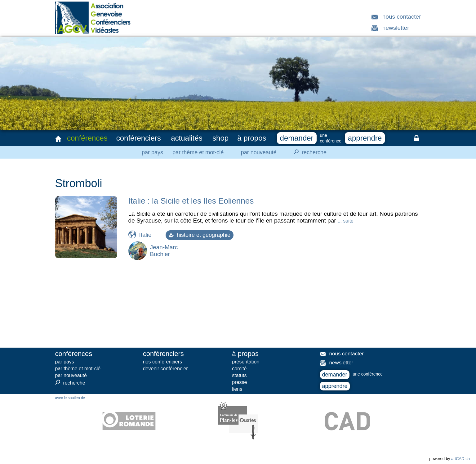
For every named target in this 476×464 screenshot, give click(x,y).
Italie (145, 235)
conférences (87, 138)
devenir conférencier (165, 369)
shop (220, 138)
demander (297, 138)
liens (237, 389)
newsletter (396, 28)
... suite (346, 221)
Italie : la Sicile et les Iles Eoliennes (191, 201)
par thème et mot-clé (198, 152)
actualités (187, 138)
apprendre (365, 138)
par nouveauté (259, 152)
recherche (308, 152)
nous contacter (402, 17)
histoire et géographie (200, 235)
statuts (239, 375)
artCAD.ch (460, 459)
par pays (152, 152)
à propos (252, 138)
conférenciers (139, 138)
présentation (246, 362)
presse (239, 382)
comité (239, 369)
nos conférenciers (162, 362)
